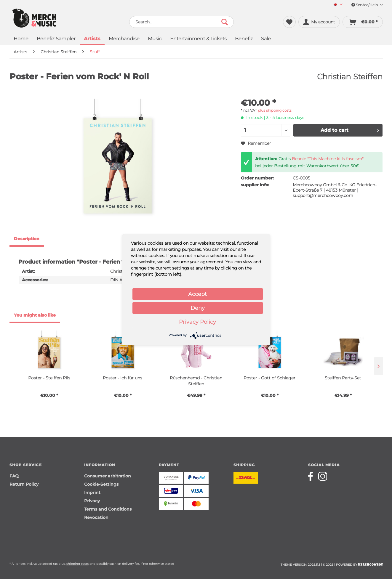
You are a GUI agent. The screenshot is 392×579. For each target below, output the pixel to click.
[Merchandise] (124, 39)
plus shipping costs (275, 110)
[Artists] (92, 39)
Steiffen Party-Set (343, 378)
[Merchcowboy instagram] (323, 476)
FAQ (14, 476)
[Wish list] (289, 22)
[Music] (155, 39)
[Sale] (266, 39)
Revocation (96, 517)
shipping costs (77, 564)
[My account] (319, 22)
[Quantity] (266, 130)
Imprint (92, 493)
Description (27, 239)
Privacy (92, 501)
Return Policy (24, 484)
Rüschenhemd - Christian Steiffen (196, 381)
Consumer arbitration (108, 476)
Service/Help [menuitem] (367, 5)
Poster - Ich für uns (123, 378)
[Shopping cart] (363, 22)
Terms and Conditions (108, 509)
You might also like (35, 315)
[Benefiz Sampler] (56, 39)
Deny (198, 308)
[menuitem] (336, 5)
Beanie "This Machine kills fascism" (328, 159)
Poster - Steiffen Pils (49, 378)
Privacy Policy (197, 322)
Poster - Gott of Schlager (269, 378)
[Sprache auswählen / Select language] (338, 5)
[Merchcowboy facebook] (313, 476)
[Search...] (181, 22)
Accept (197, 294)
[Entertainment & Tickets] (198, 39)
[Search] (225, 22)
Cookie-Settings (101, 484)
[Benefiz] (244, 39)
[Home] (21, 39)
